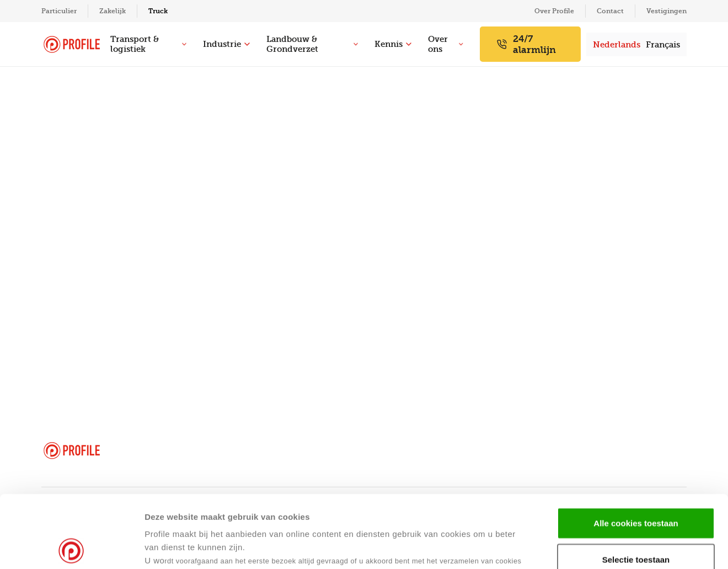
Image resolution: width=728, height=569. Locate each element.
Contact (610, 11)
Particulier (59, 11)
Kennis (393, 44)
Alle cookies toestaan (636, 451)
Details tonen (534, 547)
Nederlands (617, 45)
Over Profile (554, 11)
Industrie (226, 44)
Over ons (445, 44)
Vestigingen (667, 11)
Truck (158, 11)
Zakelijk (113, 11)
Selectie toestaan (636, 487)
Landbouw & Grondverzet (312, 44)
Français (663, 45)
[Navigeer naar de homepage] (72, 44)
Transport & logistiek (148, 44)
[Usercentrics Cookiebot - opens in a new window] (71, 547)
